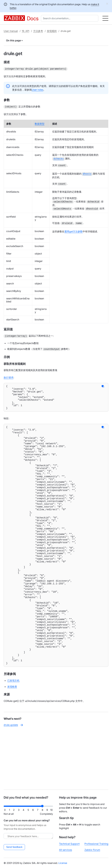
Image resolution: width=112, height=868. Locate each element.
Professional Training (96, 844)
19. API (25, 31)
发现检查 (12, 744)
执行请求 (9, 376)
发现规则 (52, 31)
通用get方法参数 (73, 230)
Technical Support (69, 844)
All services (66, 850)
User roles (37, 89)
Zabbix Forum (92, 850)
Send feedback (14, 847)
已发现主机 (13, 738)
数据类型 (40, 123)
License (63, 863)
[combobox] (70, 18)
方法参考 (38, 31)
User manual (11, 31)
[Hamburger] (105, 18)
